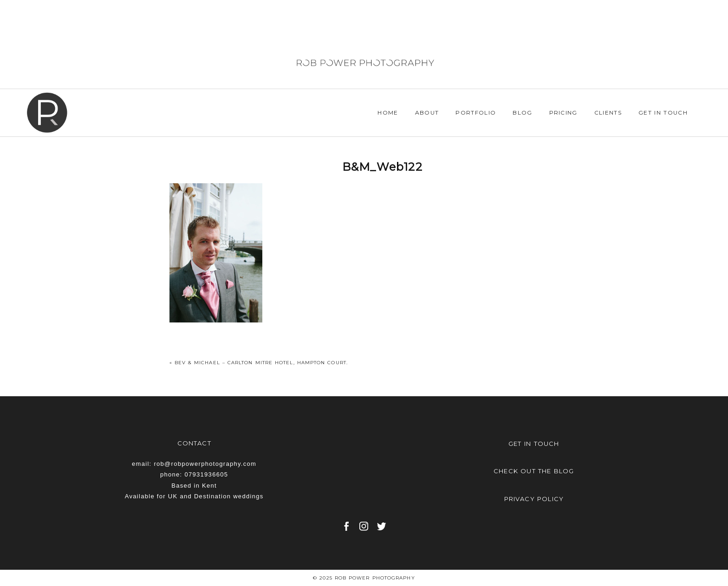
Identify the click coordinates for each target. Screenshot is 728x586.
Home (388, 113)
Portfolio (476, 113)
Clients (608, 113)
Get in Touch (663, 113)
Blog (522, 113)
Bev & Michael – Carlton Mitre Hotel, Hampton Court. (261, 363)
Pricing (563, 113)
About (427, 113)
